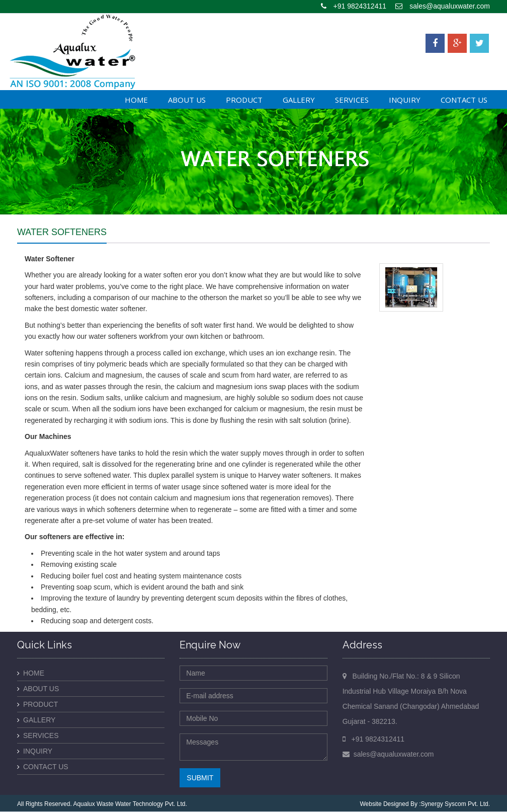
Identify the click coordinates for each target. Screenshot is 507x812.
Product (244, 100)
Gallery (299, 100)
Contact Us (464, 100)
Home (136, 100)
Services (352, 100)
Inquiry (405, 100)
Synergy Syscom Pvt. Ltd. (455, 804)
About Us (187, 100)
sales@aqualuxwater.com (450, 6)
